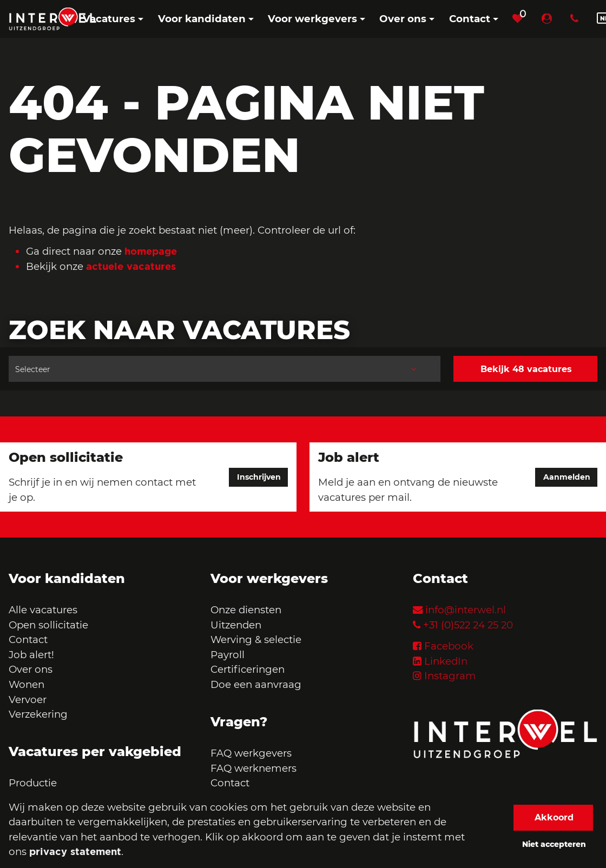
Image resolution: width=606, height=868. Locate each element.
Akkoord (554, 817)
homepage (151, 251)
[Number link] (577, 19)
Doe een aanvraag (256, 684)
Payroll (228, 655)
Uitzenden (236, 625)
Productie (34, 783)
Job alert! (31, 655)
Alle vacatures (43, 610)
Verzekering (38, 714)
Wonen (27, 684)
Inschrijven (259, 477)
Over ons (31, 669)
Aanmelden (567, 477)
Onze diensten (246, 610)
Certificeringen (248, 669)
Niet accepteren (554, 844)
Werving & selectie (256, 640)
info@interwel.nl (466, 610)
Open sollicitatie (48, 625)
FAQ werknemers (253, 768)
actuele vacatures (131, 266)
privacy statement (75, 851)
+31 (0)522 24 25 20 (468, 625)
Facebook (449, 646)
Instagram (450, 676)
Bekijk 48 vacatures (526, 369)
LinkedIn (446, 661)
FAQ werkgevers (251, 753)
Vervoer (28, 700)
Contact (28, 640)
